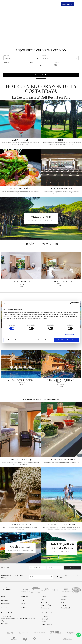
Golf (22, 600)
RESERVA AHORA (67, 4)
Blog (62, 602)
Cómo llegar (45, 608)
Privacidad (45, 616)
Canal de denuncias (47, 624)
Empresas (24, 607)
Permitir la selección (41, 340)
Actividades (25, 597)
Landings (64, 605)
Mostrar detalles (70, 335)
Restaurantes (5, 604)
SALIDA (44, 55)
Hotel (3, 597)
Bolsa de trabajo (46, 605)
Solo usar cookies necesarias (16, 340)
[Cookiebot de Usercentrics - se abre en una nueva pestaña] (71, 303)
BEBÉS (57, 63)
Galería (43, 599)
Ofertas (43, 597)
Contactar (64, 597)
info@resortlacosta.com (8, 621)
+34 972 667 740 (7, 616)
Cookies (44, 622)
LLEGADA (6, 55)
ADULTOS (6, 63)
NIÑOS (31, 63)
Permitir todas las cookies (66, 340)
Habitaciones (5, 600)
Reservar (64, 599)
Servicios (4, 607)
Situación (44, 602)
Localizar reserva (41, 78)
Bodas (23, 604)
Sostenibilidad (65, 608)
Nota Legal (45, 619)
